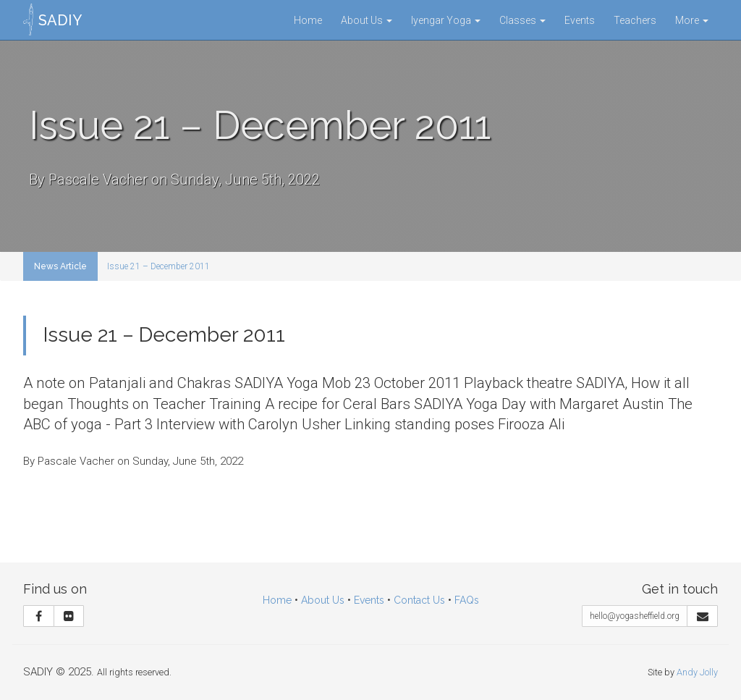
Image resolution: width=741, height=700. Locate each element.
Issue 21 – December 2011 (158, 266)
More (692, 20)
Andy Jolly (697, 672)
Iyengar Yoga (446, 20)
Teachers (635, 20)
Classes (522, 20)
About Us (367, 20)
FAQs (467, 600)
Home (308, 20)
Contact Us (419, 600)
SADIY (60, 20)
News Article (60, 266)
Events (580, 20)
